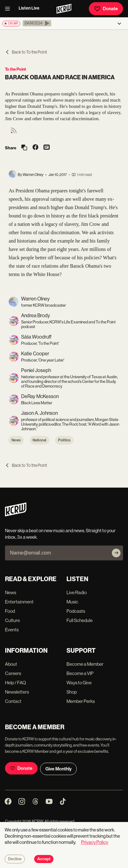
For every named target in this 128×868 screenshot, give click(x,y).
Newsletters (17, 692)
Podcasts (76, 611)
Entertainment (19, 602)
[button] (37, 23)
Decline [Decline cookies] (15, 859)
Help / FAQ (16, 683)
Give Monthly (58, 769)
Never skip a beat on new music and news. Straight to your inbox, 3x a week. (60, 534)
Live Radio (77, 592)
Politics (64, 440)
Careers (13, 673)
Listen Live (29, 8)
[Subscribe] (116, 553)
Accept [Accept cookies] (44, 859)
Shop (72, 692)
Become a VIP (80, 673)
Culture (12, 620)
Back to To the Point (26, 52)
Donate (106, 9)
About (11, 664)
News (16, 440)
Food (10, 611)
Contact (13, 701)
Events (12, 630)
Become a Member (85, 664)
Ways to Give (79, 683)
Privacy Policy (95, 842)
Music (72, 602)
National (39, 440)
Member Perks (81, 701)
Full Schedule (80, 620)
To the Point (16, 69)
